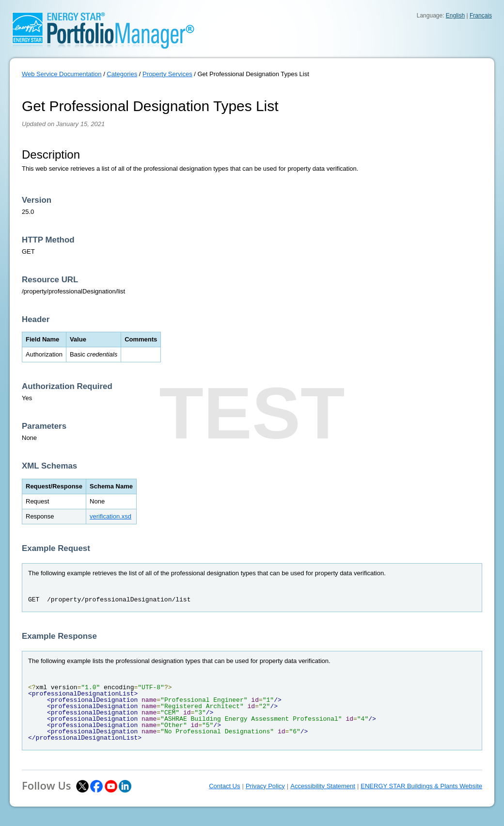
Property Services (167, 74)
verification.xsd (110, 516)
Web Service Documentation (62, 74)
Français (481, 16)
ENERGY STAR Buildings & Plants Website (421, 786)
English (455, 16)
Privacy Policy (265, 786)
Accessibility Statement (323, 786)
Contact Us (224, 786)
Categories (122, 74)
